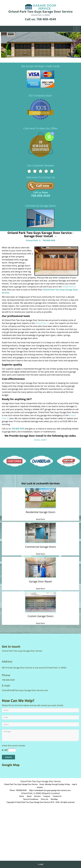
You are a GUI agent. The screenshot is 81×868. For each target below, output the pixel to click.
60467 (44, 440)
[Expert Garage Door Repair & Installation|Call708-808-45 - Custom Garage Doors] (40, 618)
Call (41, 864)
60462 (37, 440)
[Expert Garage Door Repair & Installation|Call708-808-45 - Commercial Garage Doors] (40, 548)
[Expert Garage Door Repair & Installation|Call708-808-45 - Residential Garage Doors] (40, 514)
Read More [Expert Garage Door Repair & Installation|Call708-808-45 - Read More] (40, 519)
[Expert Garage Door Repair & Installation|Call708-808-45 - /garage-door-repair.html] (41, 567)
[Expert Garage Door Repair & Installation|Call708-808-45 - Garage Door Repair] (40, 583)
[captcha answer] (12, 750)
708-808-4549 (46, 19)
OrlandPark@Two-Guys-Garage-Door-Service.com (25, 690)
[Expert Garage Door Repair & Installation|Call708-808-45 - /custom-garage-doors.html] (41, 602)
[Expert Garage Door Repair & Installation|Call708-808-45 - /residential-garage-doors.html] (41, 498)
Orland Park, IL (33, 240)
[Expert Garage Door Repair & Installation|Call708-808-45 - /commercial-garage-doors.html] (41, 533)
